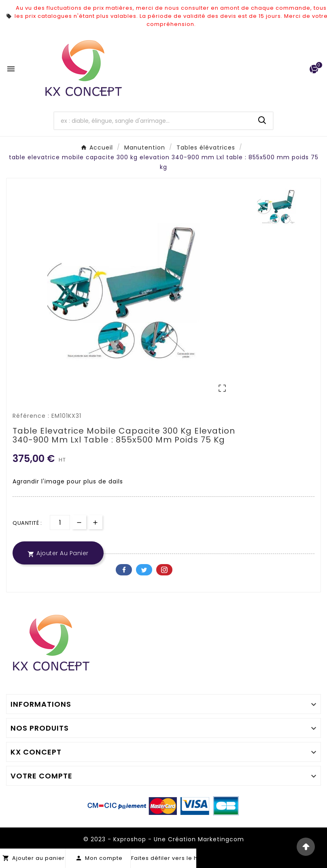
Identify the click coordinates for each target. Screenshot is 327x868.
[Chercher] (153, 121)
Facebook (124, 570)
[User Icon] (297, 69)
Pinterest (164, 570)
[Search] (262, 120)
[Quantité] (60, 523)
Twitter (144, 570)
